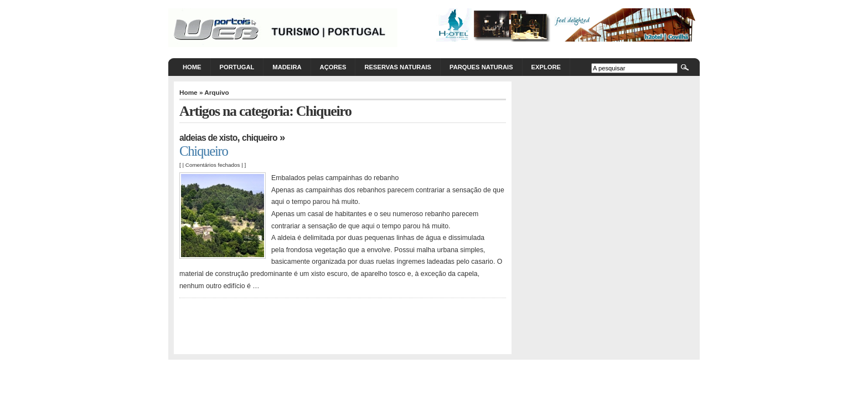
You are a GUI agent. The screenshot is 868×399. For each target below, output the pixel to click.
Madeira (287, 67)
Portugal (237, 67)
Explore (546, 67)
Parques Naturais (481, 67)
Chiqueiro (260, 138)
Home (192, 67)
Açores (333, 67)
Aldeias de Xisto (208, 138)
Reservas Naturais (398, 67)
